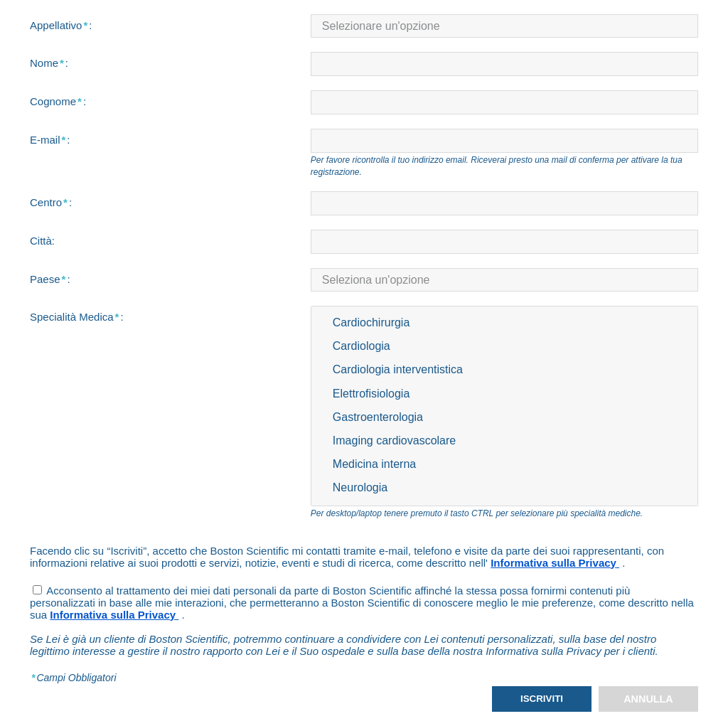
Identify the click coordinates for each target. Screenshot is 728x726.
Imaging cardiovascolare (504, 441)
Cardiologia (504, 347)
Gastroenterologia (504, 418)
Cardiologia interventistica (504, 370)
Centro (51, 202)
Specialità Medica (77, 317)
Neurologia (504, 488)
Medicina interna (504, 465)
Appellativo (61, 25)
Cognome (58, 101)
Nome (49, 63)
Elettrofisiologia (504, 394)
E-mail (50, 140)
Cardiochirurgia (504, 323)
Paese (50, 279)
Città (42, 241)
